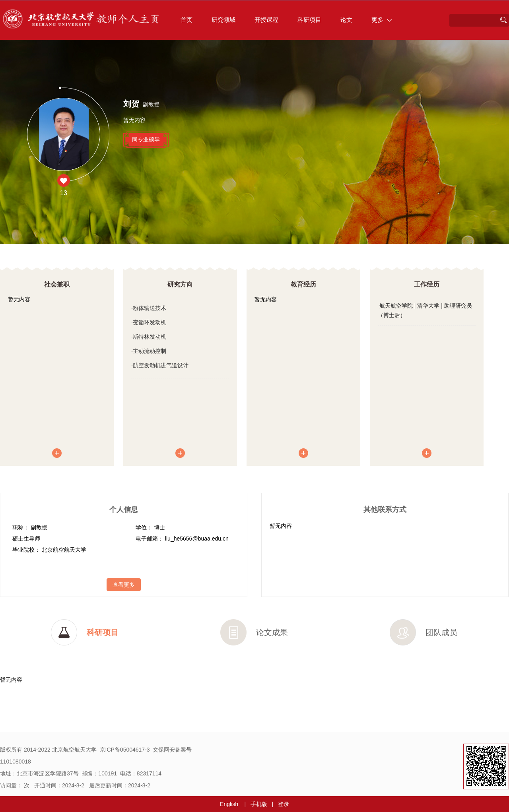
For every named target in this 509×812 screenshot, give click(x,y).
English (229, 804)
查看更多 (124, 585)
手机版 (259, 804)
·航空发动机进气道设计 (160, 365)
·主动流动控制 (149, 351)
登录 (284, 804)
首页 (187, 20)
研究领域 (223, 20)
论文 (346, 20)
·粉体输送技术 (149, 308)
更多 (382, 20)
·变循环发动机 (149, 322)
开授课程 (266, 20)
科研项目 (309, 20)
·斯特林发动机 (149, 337)
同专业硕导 (146, 140)
